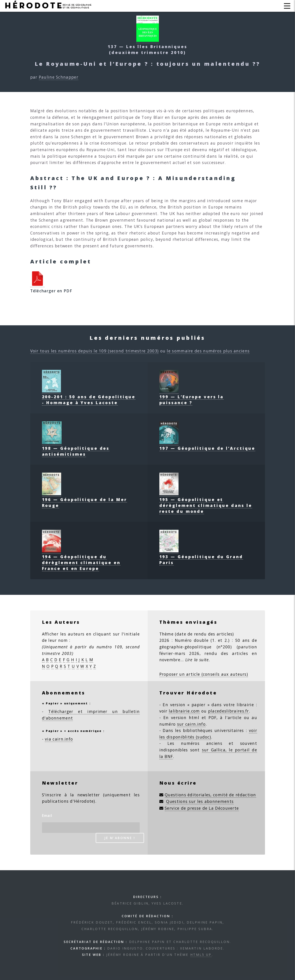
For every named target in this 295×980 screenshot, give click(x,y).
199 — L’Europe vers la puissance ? (192, 397)
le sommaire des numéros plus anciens (208, 351)
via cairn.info (59, 739)
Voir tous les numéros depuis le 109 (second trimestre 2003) (95, 351)
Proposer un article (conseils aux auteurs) (204, 674)
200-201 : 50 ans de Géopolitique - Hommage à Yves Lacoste (89, 397)
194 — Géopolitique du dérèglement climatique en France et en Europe (81, 560)
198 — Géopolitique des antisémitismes (76, 448)
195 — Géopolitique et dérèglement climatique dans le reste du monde (206, 502)
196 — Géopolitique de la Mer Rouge (85, 499)
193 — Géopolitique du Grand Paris (201, 557)
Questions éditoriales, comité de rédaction (210, 795)
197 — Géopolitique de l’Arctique (207, 445)
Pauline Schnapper (59, 77)
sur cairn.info (191, 724)
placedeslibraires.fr (229, 711)
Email (47, 816)
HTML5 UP (201, 955)
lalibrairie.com (184, 711)
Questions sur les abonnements (200, 801)
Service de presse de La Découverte (202, 808)
